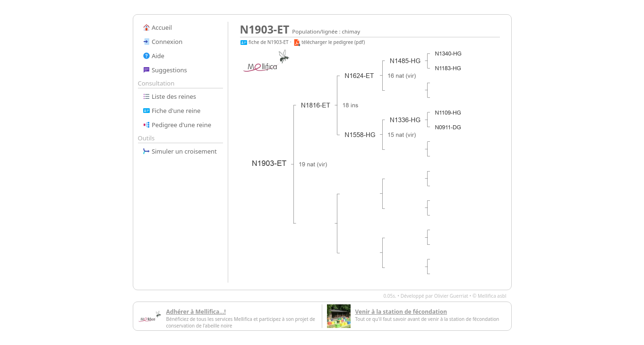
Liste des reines (170, 96)
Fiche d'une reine (172, 111)
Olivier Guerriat (451, 296)
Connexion (163, 42)
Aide (154, 56)
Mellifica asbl (492, 296)
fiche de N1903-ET (264, 42)
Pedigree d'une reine (177, 125)
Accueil (157, 27)
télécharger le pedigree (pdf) (329, 42)
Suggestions (165, 70)
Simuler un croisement (180, 151)
